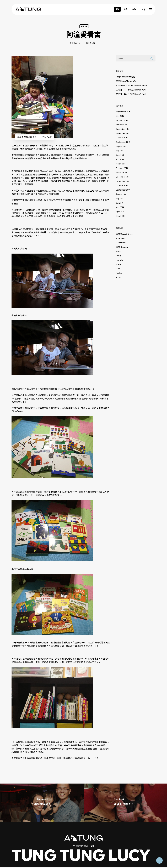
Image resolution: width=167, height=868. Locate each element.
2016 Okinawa (122, 247)
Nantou (119, 273)
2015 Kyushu (121, 243)
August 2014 (121, 194)
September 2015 (123, 142)
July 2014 (120, 199)
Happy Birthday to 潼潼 (125, 77)
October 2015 (122, 138)
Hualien (119, 264)
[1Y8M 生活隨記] (42, 803)
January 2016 (121, 125)
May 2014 (120, 207)
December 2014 (123, 177)
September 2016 (123, 112)
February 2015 (122, 168)
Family (119, 256)
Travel (118, 277)
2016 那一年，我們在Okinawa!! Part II (131, 90)
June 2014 (120, 203)
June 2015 (120, 155)
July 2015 (120, 151)
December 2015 (123, 129)
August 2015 (121, 146)
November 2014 (123, 181)
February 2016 (122, 120)
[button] (150, 9)
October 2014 (122, 186)
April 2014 (120, 212)
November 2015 (123, 133)
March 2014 (121, 216)
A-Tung (84, 26)
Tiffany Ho (76, 43)
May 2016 (120, 116)
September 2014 (123, 190)
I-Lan (118, 269)
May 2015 (120, 159)
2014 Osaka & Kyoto (124, 234)
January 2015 (121, 173)
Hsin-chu (120, 260)
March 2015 (121, 164)
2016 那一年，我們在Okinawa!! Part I (131, 94)
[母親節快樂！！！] (125, 803)
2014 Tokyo (121, 238)
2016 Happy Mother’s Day (127, 81)
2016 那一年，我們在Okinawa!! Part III (131, 85)
